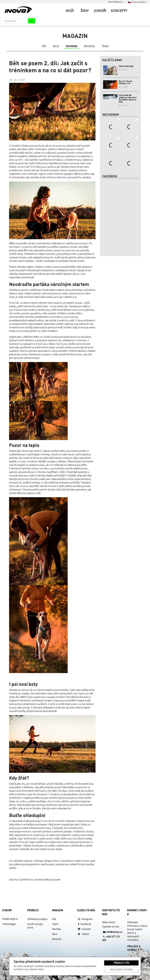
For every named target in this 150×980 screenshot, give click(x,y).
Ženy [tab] (85, 11)
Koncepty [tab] (119, 11)
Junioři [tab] (100, 11)
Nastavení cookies (121, 970)
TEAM (105, 46)
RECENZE (89, 46)
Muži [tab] (70, 11)
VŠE (44, 46)
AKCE (56, 46)
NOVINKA (71, 46)
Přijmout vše (121, 963)
